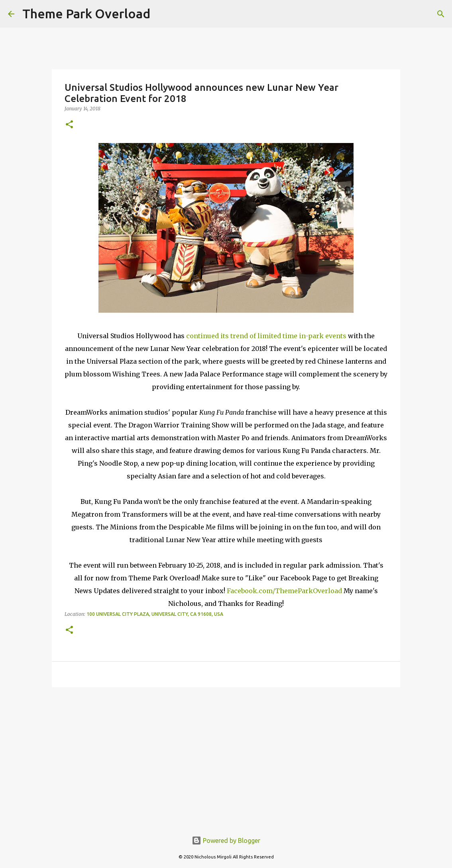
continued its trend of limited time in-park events (266, 336)
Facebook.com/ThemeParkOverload (284, 591)
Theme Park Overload (86, 14)
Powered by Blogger (226, 841)
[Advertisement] (226, 755)
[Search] (441, 14)
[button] (69, 125)
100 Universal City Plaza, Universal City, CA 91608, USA (155, 614)
